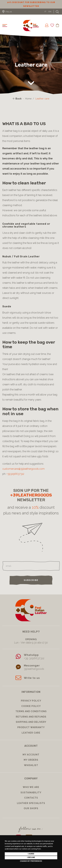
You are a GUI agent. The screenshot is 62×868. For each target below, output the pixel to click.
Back (17, 99)
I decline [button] (31, 857)
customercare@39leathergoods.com (23, 469)
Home (28, 99)
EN (50, 12)
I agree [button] (31, 854)
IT (45, 12)
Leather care (42, 99)
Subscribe (31, 580)
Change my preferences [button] (31, 861)
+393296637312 (15, 474)
